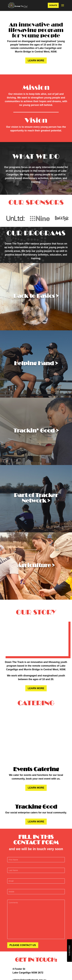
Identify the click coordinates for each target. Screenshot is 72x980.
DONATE (53, 5)
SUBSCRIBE (69, 951)
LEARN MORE (36, 60)
